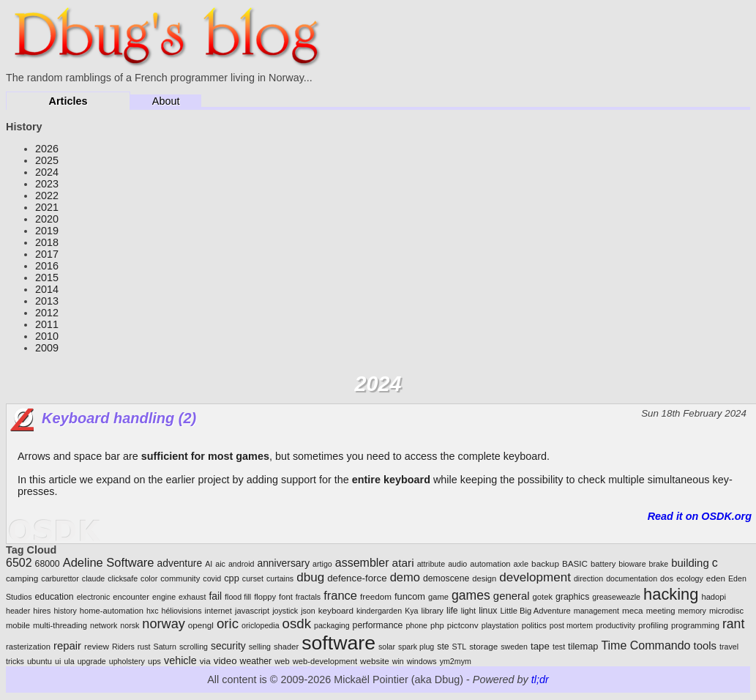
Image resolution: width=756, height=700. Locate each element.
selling (260, 647)
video (225, 661)
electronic (94, 597)
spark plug (416, 647)
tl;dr (540, 679)
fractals (308, 597)
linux (488, 611)
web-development (325, 661)
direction (588, 578)
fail (215, 596)
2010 (47, 336)
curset (253, 578)
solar (387, 647)
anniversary (283, 563)
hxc (153, 611)
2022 (47, 196)
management (596, 611)
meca (633, 610)
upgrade (92, 661)
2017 (47, 254)
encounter (131, 597)
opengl (201, 625)
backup (545, 563)
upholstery (127, 661)
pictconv (463, 625)
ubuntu (40, 661)
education (55, 597)
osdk (297, 623)
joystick (285, 611)
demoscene (446, 578)
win (398, 661)
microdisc (726, 611)
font (286, 597)
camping (22, 578)
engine (164, 597)
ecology (690, 578)
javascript (252, 611)
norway (163, 624)
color (149, 578)
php (437, 625)
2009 (47, 348)
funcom (410, 596)
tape (540, 646)
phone (416, 625)
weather (256, 661)
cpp (232, 578)
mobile (18, 625)
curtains (280, 578)
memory (692, 611)
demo (405, 577)
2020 (47, 219)
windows (422, 661)
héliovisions (182, 611)
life (452, 611)
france (340, 596)
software (338, 643)
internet (218, 611)
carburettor (60, 578)
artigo (322, 564)
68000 (48, 564)
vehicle (180, 660)
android (242, 564)
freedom (376, 596)
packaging (332, 625)
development (535, 577)
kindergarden (379, 611)
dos (667, 578)
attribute (431, 564)
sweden (514, 647)
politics (534, 625)
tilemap (583, 646)
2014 (47, 289)
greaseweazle (616, 597)
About (166, 101)
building (690, 563)
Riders (123, 647)
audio (457, 564)
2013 (47, 301)
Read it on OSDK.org (700, 516)
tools (705, 645)
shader (286, 647)
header (18, 611)
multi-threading (60, 625)
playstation (500, 625)
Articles (68, 101)
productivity (615, 625)
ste (443, 647)
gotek (543, 597)
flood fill (238, 597)
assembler (362, 563)
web (282, 661)
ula (69, 661)
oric (228, 623)
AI (209, 564)
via (205, 661)
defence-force (357, 578)
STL (460, 647)
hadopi (714, 597)
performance (378, 625)
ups (154, 661)
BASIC (575, 563)
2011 (47, 324)
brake (659, 564)
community (180, 578)
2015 (47, 278)
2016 (47, 266)
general (512, 596)
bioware (632, 564)
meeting (661, 611)
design (484, 578)
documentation (632, 578)
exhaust (192, 597)
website (375, 661)
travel (729, 647)
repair (67, 645)
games (471, 595)
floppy (265, 597)
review (97, 646)
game (438, 597)
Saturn (165, 647)
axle (521, 564)
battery (603, 564)
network (104, 625)
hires (42, 611)
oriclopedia (261, 625)
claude (93, 578)
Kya (411, 611)
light (469, 611)
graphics (572, 597)
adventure (180, 563)
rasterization (28, 647)
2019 (47, 231)
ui (58, 661)
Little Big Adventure (535, 611)
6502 (19, 563)
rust (144, 647)
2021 (47, 207)
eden (716, 578)
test (559, 647)
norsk (130, 625)
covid (212, 578)
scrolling (194, 647)
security (228, 646)
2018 (47, 242)
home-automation (112, 611)
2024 (47, 172)
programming (695, 625)
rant (733, 624)
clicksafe (123, 578)
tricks (15, 661)
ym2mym (456, 661)
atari (403, 563)
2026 (47, 149)
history (65, 611)
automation (490, 564)
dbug (310, 577)
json (308, 611)
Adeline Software (109, 563)
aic (220, 564)
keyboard (336, 610)
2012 (47, 313)
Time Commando (645, 645)
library (433, 611)
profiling (653, 625)
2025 (47, 160)
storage (483, 646)
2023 (47, 184)
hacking (671, 594)
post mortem (571, 625)
